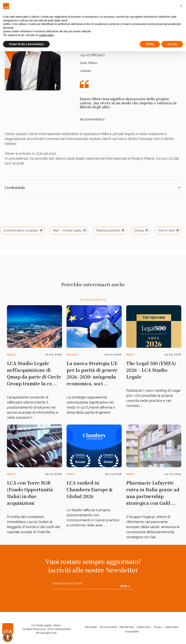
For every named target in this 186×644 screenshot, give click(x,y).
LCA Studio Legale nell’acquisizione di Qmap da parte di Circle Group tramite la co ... (34, 373)
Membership (127, 627)
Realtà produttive (110, 231)
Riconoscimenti (108, 627)
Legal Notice (172, 627)
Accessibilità (132, 632)
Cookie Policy (144, 627)
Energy (142, 231)
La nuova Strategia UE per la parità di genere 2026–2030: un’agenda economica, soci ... (92, 373)
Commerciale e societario (23, 231)
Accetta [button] (172, 44)
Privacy (158, 627)
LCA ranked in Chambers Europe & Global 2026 (90, 489)
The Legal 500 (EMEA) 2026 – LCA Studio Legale (151, 370)
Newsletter (91, 627)
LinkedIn (86, 71)
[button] (181, 6)
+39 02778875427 (92, 55)
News (11, 355)
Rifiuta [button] (150, 44)
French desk (169, 231)
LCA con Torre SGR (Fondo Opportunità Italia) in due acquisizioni (30, 493)
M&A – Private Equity (70, 231)
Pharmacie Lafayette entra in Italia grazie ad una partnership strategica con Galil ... (153, 493)
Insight (73, 355)
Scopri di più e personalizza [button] (26, 44)
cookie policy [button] (46, 35)
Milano (93, 63)
